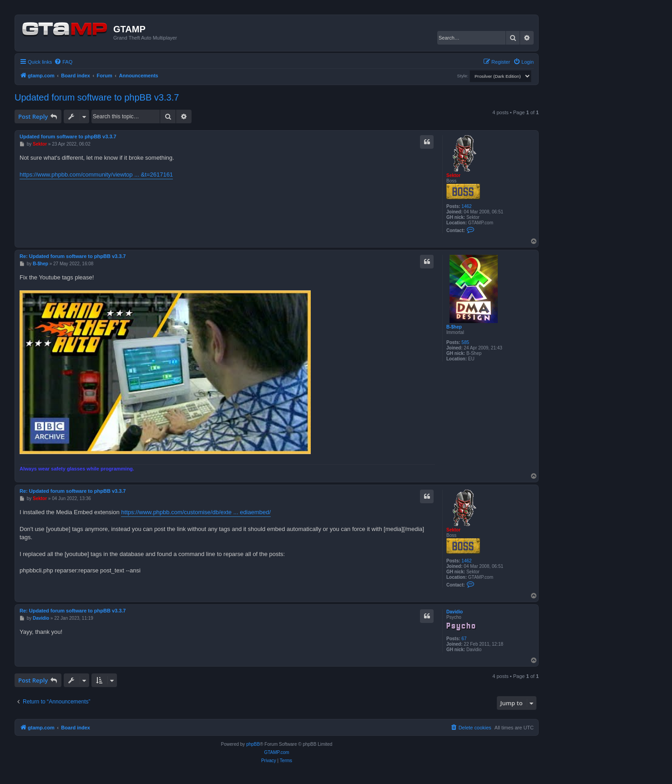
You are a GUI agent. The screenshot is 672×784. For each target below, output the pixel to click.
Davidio (455, 612)
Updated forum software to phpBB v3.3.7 (97, 97)
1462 (466, 206)
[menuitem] (63, 62)
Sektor (453, 175)
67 (464, 639)
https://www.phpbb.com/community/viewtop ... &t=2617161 (96, 175)
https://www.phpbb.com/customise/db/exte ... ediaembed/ (196, 512)
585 (465, 342)
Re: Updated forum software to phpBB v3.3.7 (73, 256)
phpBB (253, 744)
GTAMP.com (276, 752)
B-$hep (454, 327)
